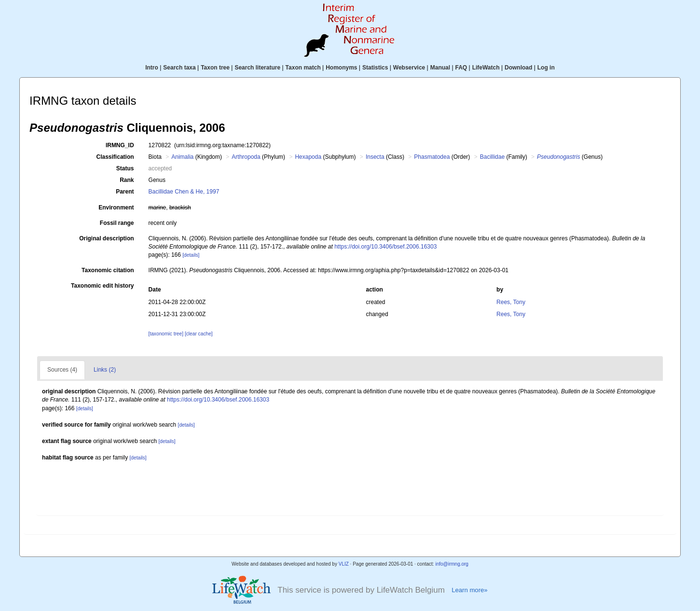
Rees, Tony (511, 302)
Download (518, 68)
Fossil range (117, 223)
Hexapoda (308, 157)
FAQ (461, 68)
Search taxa (179, 68)
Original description (106, 238)
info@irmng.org (452, 564)
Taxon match (303, 68)
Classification (115, 157)
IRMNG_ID (120, 145)
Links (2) (105, 370)
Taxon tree (215, 68)
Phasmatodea (432, 157)
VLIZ (344, 564)
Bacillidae (492, 157)
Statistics (375, 68)
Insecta (375, 157)
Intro (152, 68)
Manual (440, 68)
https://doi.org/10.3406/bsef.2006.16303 (385, 247)
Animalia (182, 157)
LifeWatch (486, 68)
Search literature (257, 68)
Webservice (409, 68)
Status (125, 168)
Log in (546, 68)
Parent (125, 192)
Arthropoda (246, 157)
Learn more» (469, 590)
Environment (116, 208)
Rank (127, 180)
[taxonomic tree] (166, 334)
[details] (191, 255)
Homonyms (341, 68)
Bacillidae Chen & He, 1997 (184, 192)
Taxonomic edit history (102, 286)
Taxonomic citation (108, 270)
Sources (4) (62, 370)
